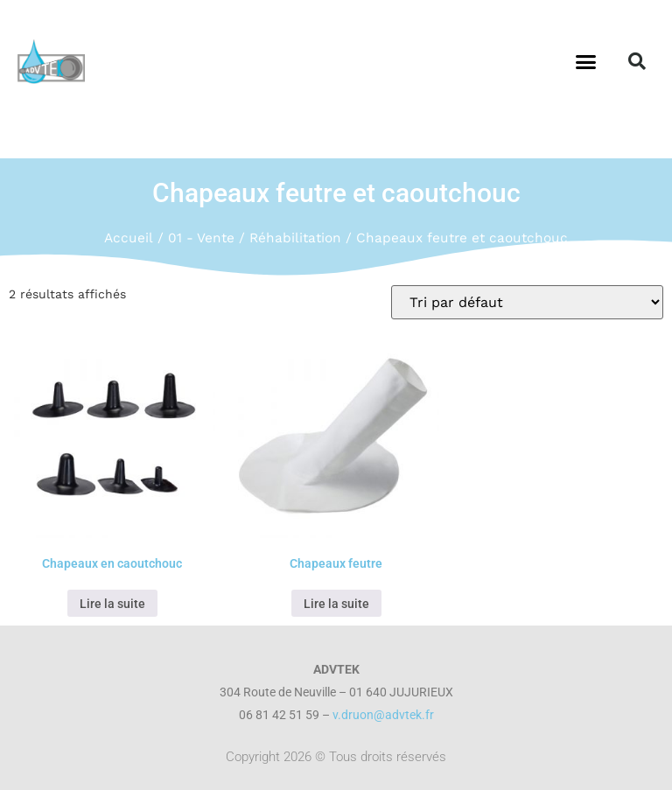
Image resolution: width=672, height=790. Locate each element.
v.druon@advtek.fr (383, 715)
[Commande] (527, 302)
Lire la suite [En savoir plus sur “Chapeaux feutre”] (336, 604)
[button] (585, 61)
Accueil (129, 238)
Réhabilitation (295, 238)
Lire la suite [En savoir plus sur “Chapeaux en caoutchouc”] (112, 604)
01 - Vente (201, 238)
